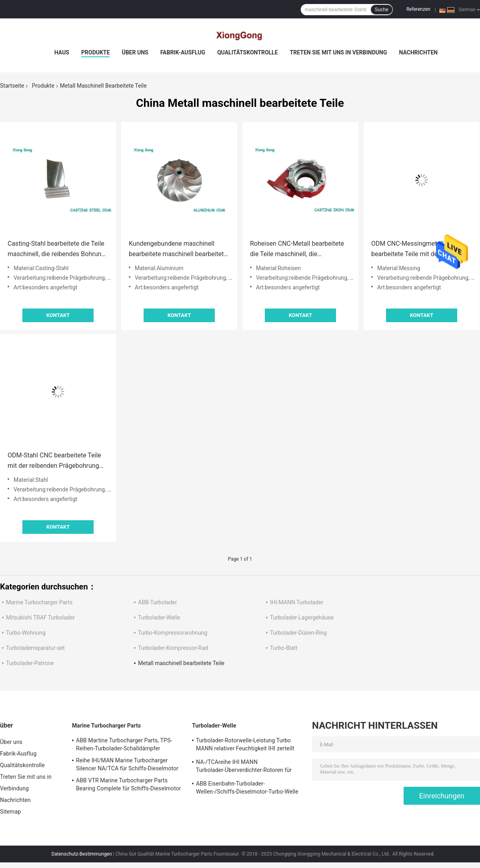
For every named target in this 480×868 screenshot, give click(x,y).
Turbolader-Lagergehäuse (302, 617)
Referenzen (418, 9)
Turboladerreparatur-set (35, 648)
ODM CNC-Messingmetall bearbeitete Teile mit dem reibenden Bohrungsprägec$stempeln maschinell (410, 250)
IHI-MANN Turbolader (297, 602)
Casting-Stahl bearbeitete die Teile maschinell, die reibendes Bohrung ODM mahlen (56, 250)
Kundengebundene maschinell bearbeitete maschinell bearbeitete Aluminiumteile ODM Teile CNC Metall (178, 250)
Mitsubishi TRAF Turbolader (40, 617)
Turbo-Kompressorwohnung (173, 633)
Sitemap (10, 812)
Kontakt (58, 315)
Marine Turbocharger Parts (39, 602)
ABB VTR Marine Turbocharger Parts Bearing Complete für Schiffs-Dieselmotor (128, 784)
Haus (62, 52)
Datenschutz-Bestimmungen (81, 854)
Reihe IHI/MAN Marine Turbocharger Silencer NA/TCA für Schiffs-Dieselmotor (127, 764)
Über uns (135, 52)
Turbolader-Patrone (30, 663)
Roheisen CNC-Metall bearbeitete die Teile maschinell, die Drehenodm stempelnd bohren (297, 250)
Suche (382, 10)
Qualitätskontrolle (248, 52)
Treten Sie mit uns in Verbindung (339, 52)
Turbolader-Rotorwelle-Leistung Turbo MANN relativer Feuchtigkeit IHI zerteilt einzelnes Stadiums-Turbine (245, 746)
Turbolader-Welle (159, 617)
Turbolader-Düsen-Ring (298, 633)
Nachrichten (418, 52)
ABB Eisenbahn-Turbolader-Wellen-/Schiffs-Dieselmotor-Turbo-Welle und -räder (247, 789)
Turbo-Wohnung (26, 633)
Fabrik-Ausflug (183, 52)
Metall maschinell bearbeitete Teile (181, 663)
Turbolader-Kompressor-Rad (173, 648)
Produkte (95, 52)
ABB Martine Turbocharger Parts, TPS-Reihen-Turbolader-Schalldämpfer (124, 744)
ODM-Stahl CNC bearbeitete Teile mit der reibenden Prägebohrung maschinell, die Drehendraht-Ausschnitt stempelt (54, 461)
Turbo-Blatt (284, 648)
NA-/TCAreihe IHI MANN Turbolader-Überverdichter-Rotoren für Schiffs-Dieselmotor (244, 767)
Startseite (12, 86)
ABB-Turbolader (158, 602)
